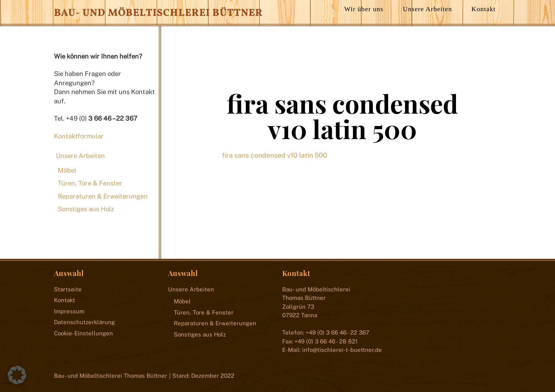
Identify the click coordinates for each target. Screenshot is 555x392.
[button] (17, 375)
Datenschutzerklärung (84, 322)
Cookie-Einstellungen (83, 333)
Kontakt (484, 9)
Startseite (68, 289)
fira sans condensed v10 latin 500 (342, 116)
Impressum (69, 311)
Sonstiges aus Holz (86, 209)
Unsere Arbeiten (427, 9)
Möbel (67, 170)
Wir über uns (364, 9)
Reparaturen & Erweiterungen (103, 196)
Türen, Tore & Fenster (90, 183)
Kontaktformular (79, 136)
